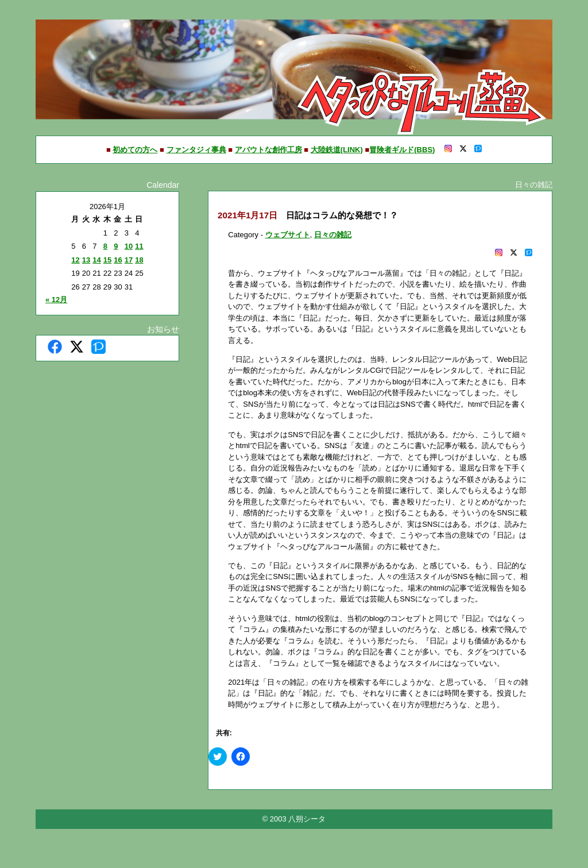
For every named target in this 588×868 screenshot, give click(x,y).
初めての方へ (135, 150)
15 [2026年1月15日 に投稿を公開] (107, 260)
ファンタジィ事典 (196, 150)
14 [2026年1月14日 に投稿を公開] (96, 260)
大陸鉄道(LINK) (337, 150)
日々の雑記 (333, 235)
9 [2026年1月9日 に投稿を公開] (116, 246)
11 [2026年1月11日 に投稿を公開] (139, 246)
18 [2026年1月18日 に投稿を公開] (139, 260)
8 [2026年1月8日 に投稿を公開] (105, 246)
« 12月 (56, 300)
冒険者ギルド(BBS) (402, 150)
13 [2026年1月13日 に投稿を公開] (86, 260)
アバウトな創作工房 (268, 150)
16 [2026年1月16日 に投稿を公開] (118, 260)
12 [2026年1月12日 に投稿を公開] (75, 260)
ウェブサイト (288, 235)
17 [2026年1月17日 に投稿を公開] (129, 260)
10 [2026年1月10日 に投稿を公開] (129, 246)
